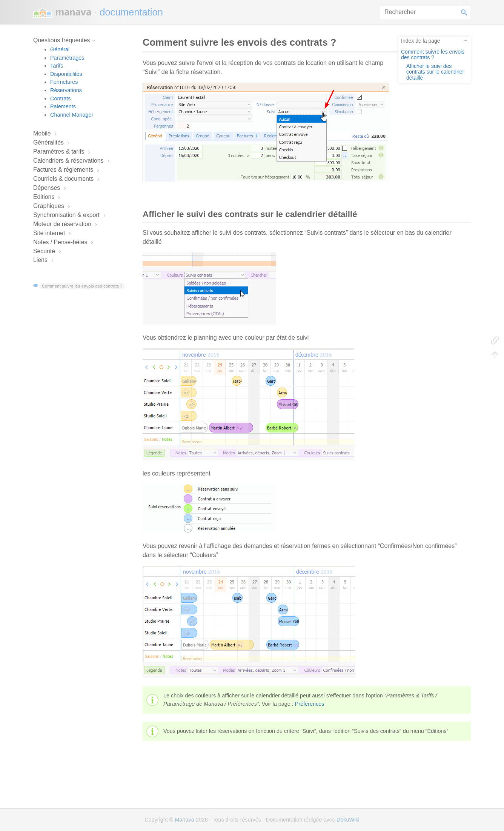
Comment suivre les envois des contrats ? (82, 286)
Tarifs (57, 66)
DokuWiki (348, 820)
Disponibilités (66, 74)
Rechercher (466, 12)
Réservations (66, 90)
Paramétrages (67, 58)
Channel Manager (72, 115)
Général (60, 49)
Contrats (60, 98)
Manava (184, 820)
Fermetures (64, 82)
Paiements (63, 106)
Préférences (310, 704)
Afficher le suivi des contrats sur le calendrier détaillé (435, 72)
